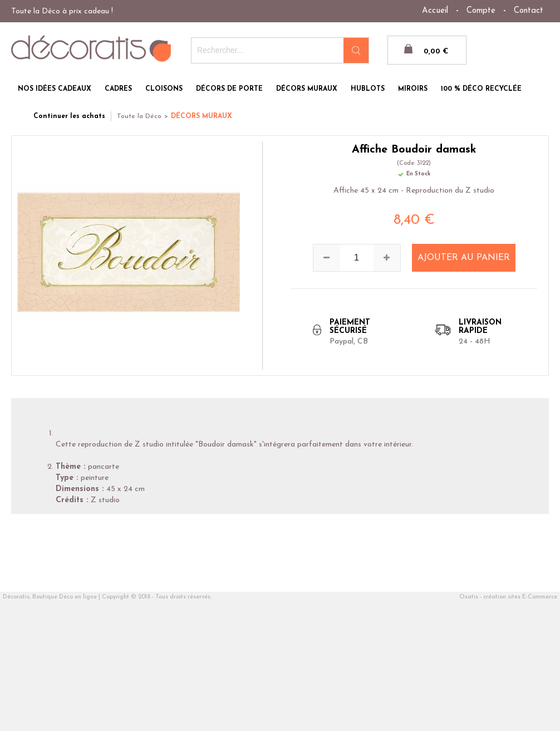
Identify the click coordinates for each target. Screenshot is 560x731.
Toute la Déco (139, 116)
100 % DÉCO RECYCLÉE (481, 89)
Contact (529, 11)
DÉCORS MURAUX (307, 89)
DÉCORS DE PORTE (229, 89)
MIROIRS (413, 89)
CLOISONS (164, 89)
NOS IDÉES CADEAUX (55, 89)
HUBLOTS (368, 89)
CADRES (118, 89)
